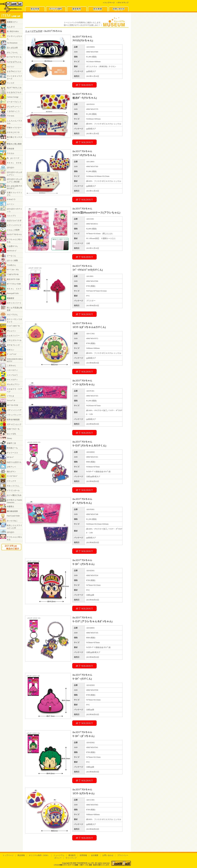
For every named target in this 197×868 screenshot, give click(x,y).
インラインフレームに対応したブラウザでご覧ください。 (11, 284)
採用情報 (83, 855)
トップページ (8, 855)
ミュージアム (59, 855)
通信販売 (72, 855)
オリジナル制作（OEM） (39, 855)
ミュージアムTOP (34, 31)
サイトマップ (71, 858)
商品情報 (21, 855)
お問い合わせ (108, 855)
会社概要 (95, 855)
